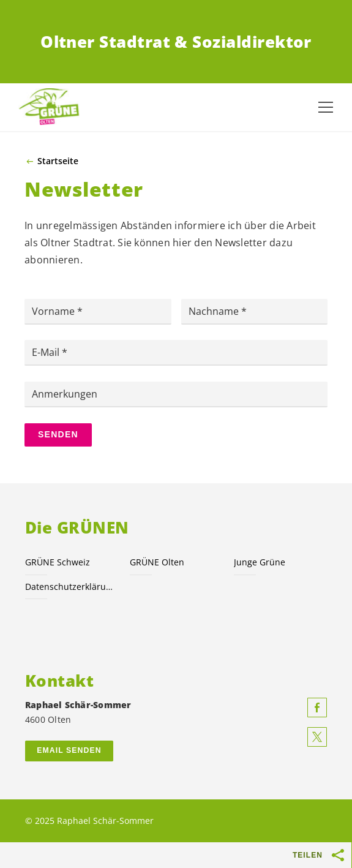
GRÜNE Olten (157, 562)
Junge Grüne (260, 562)
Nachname (215, 311)
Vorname (54, 311)
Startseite (58, 161)
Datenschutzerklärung (70, 587)
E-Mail (47, 352)
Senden (58, 434)
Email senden (69, 750)
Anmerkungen (65, 394)
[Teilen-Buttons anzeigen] (339, 855)
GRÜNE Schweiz (58, 562)
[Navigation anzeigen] (326, 107)
